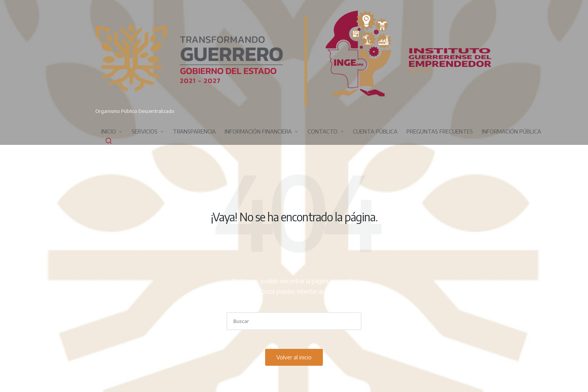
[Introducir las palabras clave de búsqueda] (294, 321)
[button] (351, 321)
